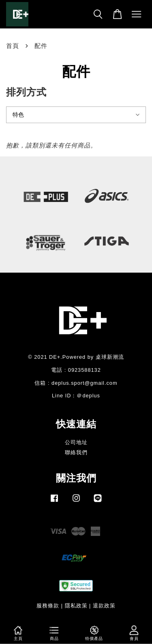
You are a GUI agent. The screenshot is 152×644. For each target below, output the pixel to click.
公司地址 (76, 442)
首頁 (13, 46)
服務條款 (48, 606)
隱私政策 (76, 606)
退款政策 (104, 606)
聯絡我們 (76, 452)
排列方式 (26, 92)
